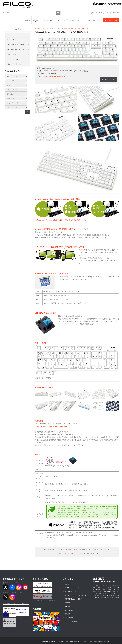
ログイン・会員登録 (111, 20)
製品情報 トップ (40, 29)
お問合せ (108, 13)
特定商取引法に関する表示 (73, 599)
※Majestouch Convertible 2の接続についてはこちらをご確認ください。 (62, 220)
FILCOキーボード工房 (77, 20)
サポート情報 (91, 20)
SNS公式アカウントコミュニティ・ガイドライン (16, 603)
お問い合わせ (69, 618)
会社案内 (101, 13)
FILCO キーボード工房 (72, 588)
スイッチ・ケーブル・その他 (15, 45)
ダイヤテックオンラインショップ (74, 553)
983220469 (23, 614)
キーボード (53, 29)
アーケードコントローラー (15, 59)
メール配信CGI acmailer (23, 618)
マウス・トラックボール (14, 64)
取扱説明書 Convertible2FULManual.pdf (51, 426)
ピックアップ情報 (47, 20)
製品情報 (36, 20)
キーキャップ (10, 40)
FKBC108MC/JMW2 (83, 29)
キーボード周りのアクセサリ (15, 50)
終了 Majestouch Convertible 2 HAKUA (57, 76)
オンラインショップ (61, 20)
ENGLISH (116, 13)
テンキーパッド (11, 54)
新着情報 (27, 20)
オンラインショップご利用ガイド (75, 595)
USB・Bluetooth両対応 (66, 29)
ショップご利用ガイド (91, 13)
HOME (67, 584)
